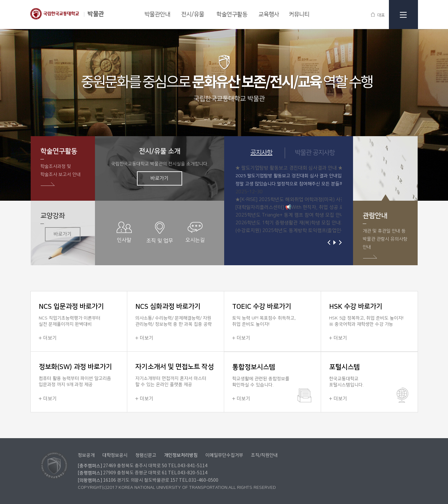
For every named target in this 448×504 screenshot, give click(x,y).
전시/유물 (193, 15)
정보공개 (86, 455)
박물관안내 (157, 15)
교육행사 (269, 15)
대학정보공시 (115, 455)
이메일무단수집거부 (224, 455)
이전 (329, 242)
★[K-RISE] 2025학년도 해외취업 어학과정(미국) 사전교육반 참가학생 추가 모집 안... (321, 200)
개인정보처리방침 (181, 455)
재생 (335, 242)
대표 (378, 15)
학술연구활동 (232, 15)
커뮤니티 (299, 15)
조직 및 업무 (160, 233)
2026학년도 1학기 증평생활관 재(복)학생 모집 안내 (288, 223)
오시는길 (195, 232)
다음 (340, 242)
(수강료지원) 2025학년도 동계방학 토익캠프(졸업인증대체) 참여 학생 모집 (311, 231)
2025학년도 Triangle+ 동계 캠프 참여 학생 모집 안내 (290, 215)
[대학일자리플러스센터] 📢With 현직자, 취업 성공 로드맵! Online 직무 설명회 (315, 207)
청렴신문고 (146, 455)
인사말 (124, 232)
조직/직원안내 (264, 455)
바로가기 (160, 178)
